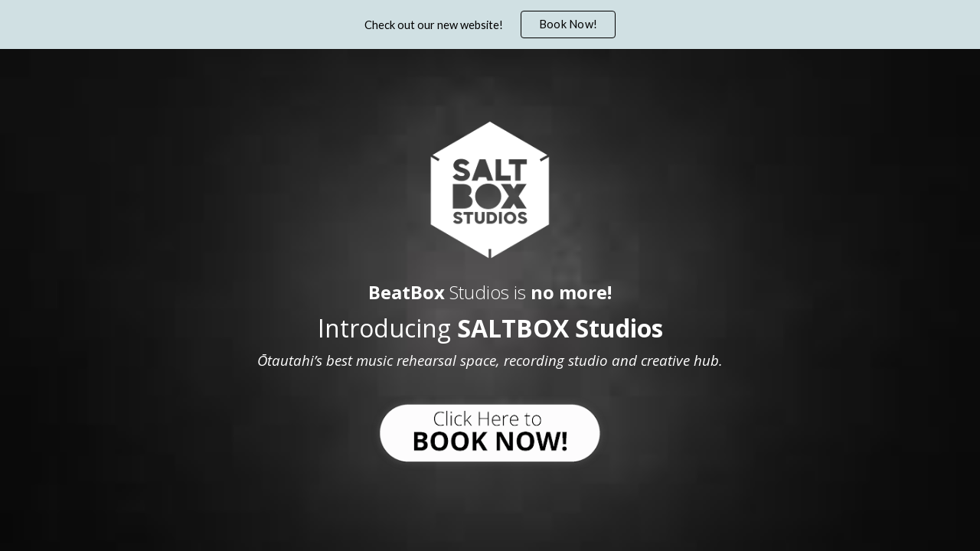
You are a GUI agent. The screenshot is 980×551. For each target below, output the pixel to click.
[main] (490, 322)
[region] (490, 24)
